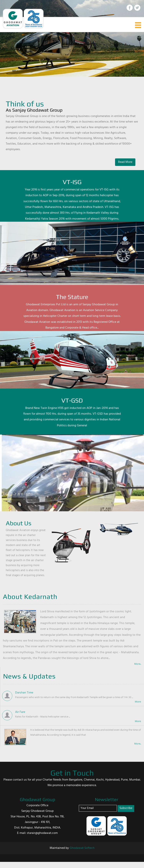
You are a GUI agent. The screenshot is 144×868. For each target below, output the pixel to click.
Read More (125, 162)
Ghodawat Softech (82, 848)
